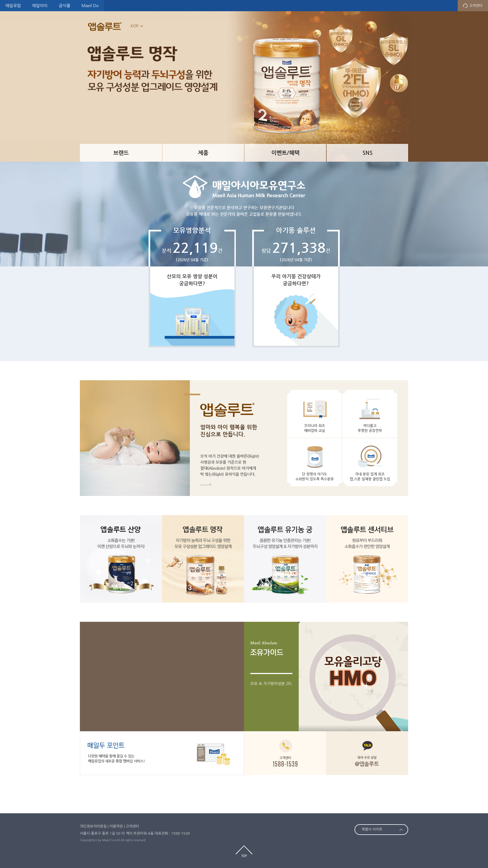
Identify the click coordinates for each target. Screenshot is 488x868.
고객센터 (476, 6)
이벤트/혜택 (285, 153)
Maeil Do (90, 6)
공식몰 (65, 6)
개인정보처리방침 (93, 826)
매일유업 (13, 6)
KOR (134, 26)
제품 (203, 153)
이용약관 (116, 826)
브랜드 (121, 153)
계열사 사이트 (372, 829)
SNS (368, 153)
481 (397, 77)
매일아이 (40, 6)
